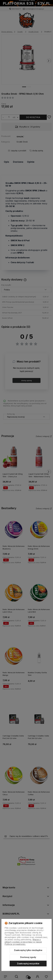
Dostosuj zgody (28, 957)
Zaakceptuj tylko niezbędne (28, 950)
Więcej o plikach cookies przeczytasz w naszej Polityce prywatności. (23, 942)
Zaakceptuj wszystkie (28, 964)
